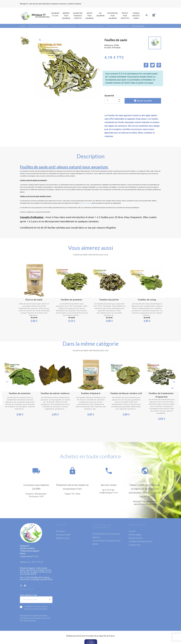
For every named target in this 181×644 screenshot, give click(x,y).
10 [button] (96, 436)
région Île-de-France (107, 636)
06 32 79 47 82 (87, 4)
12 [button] (104, 436)
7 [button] (85, 436)
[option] (25, 41)
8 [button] (89, 436)
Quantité (109, 96)
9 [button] (92, 436)
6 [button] (81, 436)
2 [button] (66, 436)
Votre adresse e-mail (28, 595)
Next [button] (174, 382)
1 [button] (62, 436)
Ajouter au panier (143, 101)
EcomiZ (79, 636)
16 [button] (119, 436)
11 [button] (100, 436)
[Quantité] (113, 100)
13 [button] (108, 436)
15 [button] (115, 436)
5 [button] (77, 436)
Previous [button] (7, 382)
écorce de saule (86, 203)
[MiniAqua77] (37, 16)
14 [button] (111, 436)
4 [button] (73, 436)
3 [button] (70, 436)
